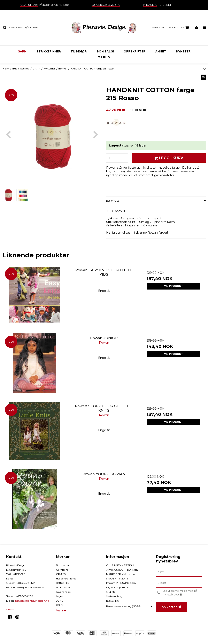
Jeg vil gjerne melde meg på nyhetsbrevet (182, 593)
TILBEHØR (79, 51)
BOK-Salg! (105, 51)
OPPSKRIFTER (134, 51)
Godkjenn (170, 607)
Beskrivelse (113, 201)
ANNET (161, 51)
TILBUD (104, 57)
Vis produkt (173, 286)
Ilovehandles (63, 592)
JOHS (59, 601)
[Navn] (179, 572)
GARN (22, 51)
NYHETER (183, 51)
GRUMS (61, 574)
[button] (203, 77)
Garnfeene (62, 570)
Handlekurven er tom (171, 28)
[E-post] (179, 583)
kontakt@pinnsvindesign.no (32, 601)
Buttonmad (63, 565)
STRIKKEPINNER (49, 51)
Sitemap (11, 609)
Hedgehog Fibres (66, 579)
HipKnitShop (64, 587)
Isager (60, 596)
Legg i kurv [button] (168, 158)
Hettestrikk (63, 583)
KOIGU (60, 605)
